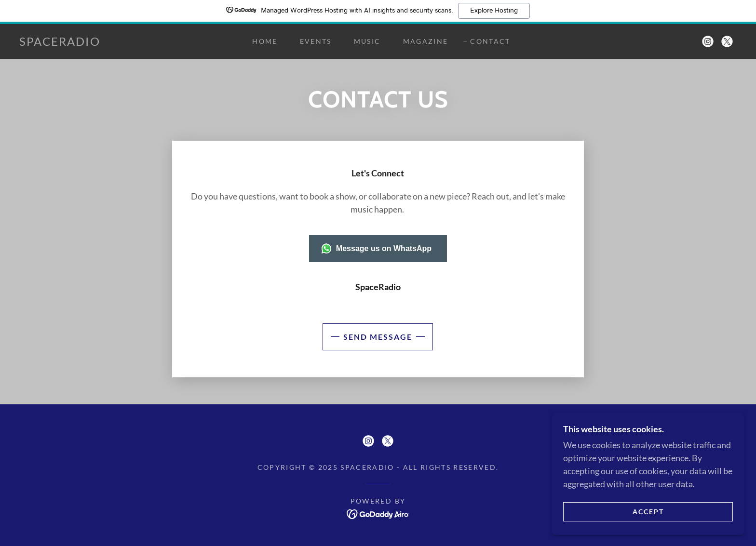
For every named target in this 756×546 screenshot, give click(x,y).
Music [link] (367, 41)
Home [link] (265, 41)
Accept (648, 512)
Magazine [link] (426, 41)
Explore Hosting (494, 11)
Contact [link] (490, 41)
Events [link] (316, 41)
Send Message (378, 337)
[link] (60, 42)
